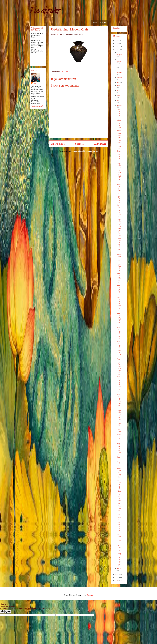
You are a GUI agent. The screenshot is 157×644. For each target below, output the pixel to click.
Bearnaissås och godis (119, 473)
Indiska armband (119, 124)
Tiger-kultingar (119, 199)
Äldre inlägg (100, 144)
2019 (117, 40)
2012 (117, 50)
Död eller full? (119, 539)
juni (118, 86)
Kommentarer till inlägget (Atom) (85, 151)
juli (118, 83)
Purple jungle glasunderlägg (119, 384)
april (119, 95)
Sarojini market (119, 113)
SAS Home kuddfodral (119, 319)
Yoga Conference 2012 (119, 449)
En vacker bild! (119, 484)
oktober (120, 66)
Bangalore (119, 464)
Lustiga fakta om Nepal (119, 559)
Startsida (79, 144)
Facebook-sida (119, 258)
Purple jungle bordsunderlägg (119, 366)
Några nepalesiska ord (119, 496)
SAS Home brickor (119, 290)
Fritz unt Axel (119, 548)
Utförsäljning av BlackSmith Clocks (119, 227)
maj (118, 91)
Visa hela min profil (37, 106)
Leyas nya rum (119, 268)
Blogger (90, 595)
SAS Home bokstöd (119, 278)
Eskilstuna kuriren (119, 189)
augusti (119, 78)
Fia (35, 83)
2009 (117, 580)
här (58, 35)
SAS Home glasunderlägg (119, 304)
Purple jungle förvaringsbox (119, 349)
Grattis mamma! (119, 156)
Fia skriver (45, 12)
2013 (117, 47)
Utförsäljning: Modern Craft (119, 141)
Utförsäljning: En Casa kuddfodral (119, 172)
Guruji (119, 458)
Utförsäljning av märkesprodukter (119, 419)
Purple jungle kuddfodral (119, 401)
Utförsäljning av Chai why (119, 245)
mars (119, 100)
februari (120, 105)
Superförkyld (119, 437)
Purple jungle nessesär (119, 333)
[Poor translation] (8, 612)
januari (119, 569)
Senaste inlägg (58, 144)
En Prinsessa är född (119, 211)
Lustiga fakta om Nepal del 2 (119, 525)
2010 (117, 577)
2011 (117, 574)
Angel (119, 130)
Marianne (119, 431)
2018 (117, 43)
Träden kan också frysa (119, 509)
